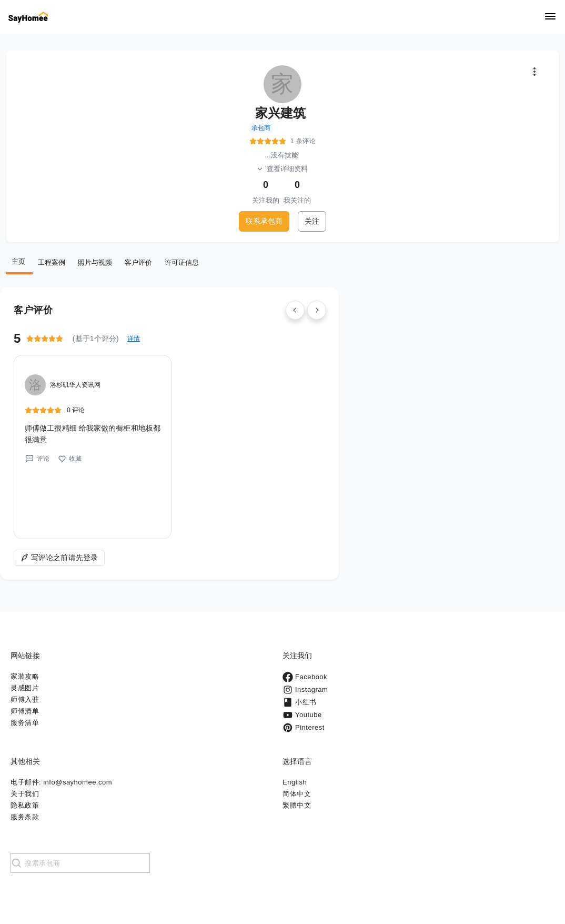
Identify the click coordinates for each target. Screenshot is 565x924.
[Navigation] (550, 17)
